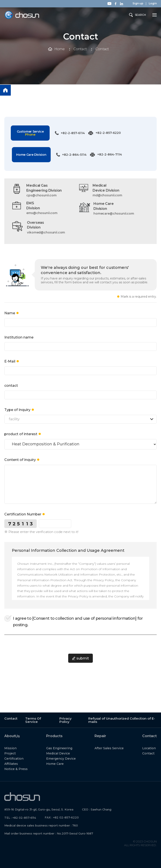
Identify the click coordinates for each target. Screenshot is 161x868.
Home (60, 49)
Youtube (109, 4)
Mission (15, 748)
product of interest (21, 439)
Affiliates (16, 763)
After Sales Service (114, 748)
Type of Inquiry (17, 415)
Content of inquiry (20, 465)
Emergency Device (66, 758)
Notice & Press (21, 769)
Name (10, 318)
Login (153, 3)
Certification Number (23, 519)
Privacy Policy (66, 720)
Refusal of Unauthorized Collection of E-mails (122, 720)
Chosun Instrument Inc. (22, 15)
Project (15, 753)
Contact (80, 49)
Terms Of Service (33, 720)
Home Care (60, 763)
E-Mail (10, 367)
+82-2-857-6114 (67, 133)
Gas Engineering (64, 748)
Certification (19, 758)
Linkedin (122, 4)
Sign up (138, 3)
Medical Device (63, 753)
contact (11, 391)
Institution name (19, 342)
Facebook (115, 4)
